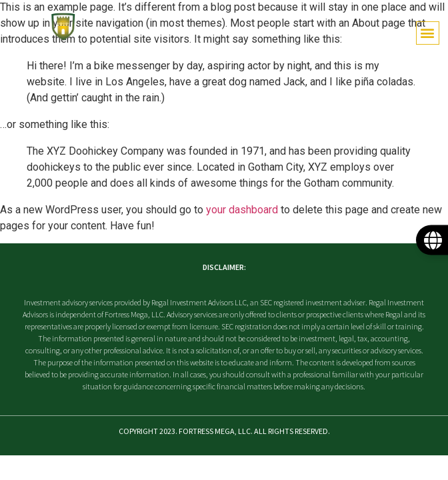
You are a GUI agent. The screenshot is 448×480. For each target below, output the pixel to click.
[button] (428, 33)
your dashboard (242, 210)
